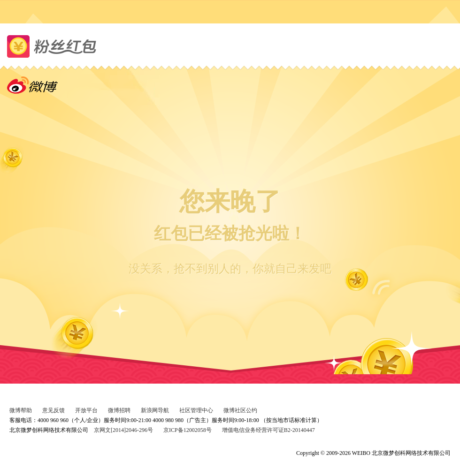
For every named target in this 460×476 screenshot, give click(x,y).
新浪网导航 (155, 410)
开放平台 (86, 410)
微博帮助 (21, 410)
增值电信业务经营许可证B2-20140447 (268, 430)
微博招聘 (119, 410)
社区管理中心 (196, 410)
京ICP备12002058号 (188, 430)
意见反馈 (54, 410)
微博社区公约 (240, 410)
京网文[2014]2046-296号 (123, 430)
